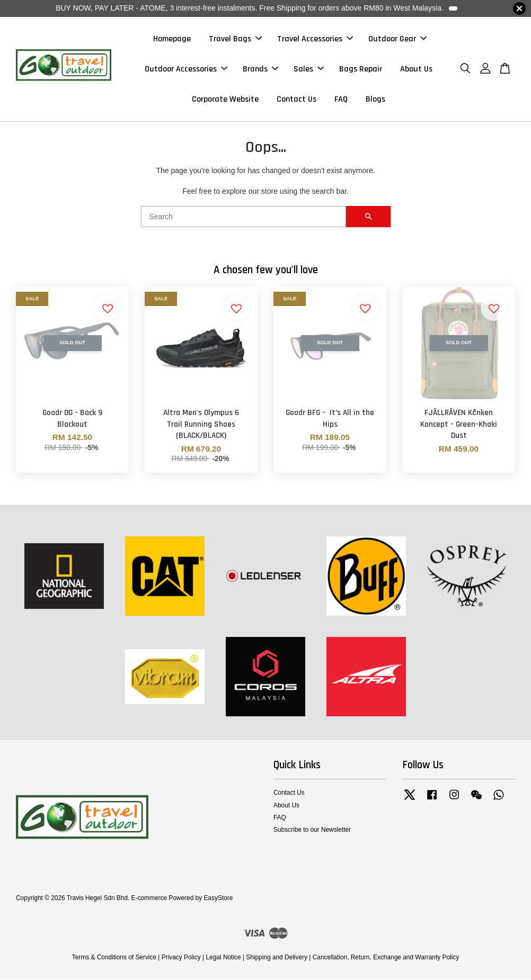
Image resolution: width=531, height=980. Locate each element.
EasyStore (218, 900)
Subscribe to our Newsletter (312, 831)
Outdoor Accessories (186, 70)
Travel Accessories (315, 39)
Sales (309, 70)
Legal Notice (223, 959)
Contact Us (297, 100)
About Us (416, 70)
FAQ (341, 100)
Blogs (375, 100)
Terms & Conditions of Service (114, 959)
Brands (260, 70)
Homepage (172, 39)
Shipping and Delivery (277, 959)
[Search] (244, 218)
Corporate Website (225, 100)
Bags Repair (361, 70)
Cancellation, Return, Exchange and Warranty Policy (386, 959)
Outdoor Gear (397, 39)
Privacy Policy (181, 959)
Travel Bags (235, 39)
